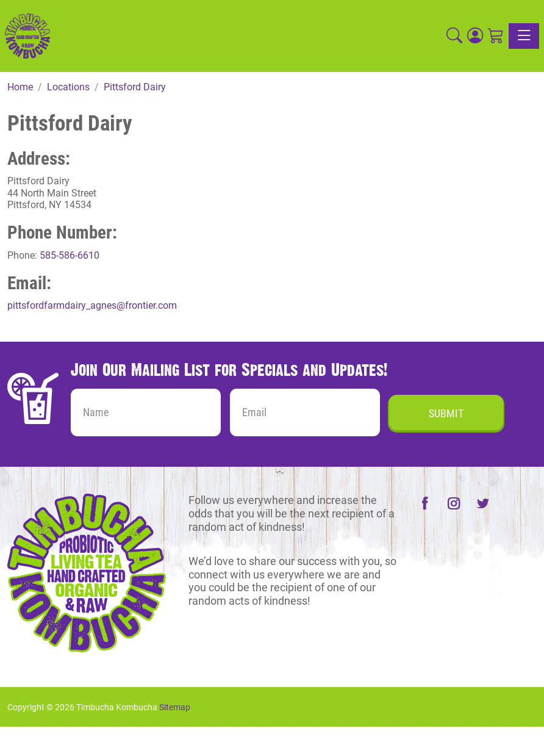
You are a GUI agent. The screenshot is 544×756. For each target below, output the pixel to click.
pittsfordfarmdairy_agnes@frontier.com (92, 305)
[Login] (475, 36)
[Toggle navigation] (524, 36)
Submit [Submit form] (446, 413)
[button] (454, 36)
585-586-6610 (70, 255)
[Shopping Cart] (496, 36)
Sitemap (175, 707)
